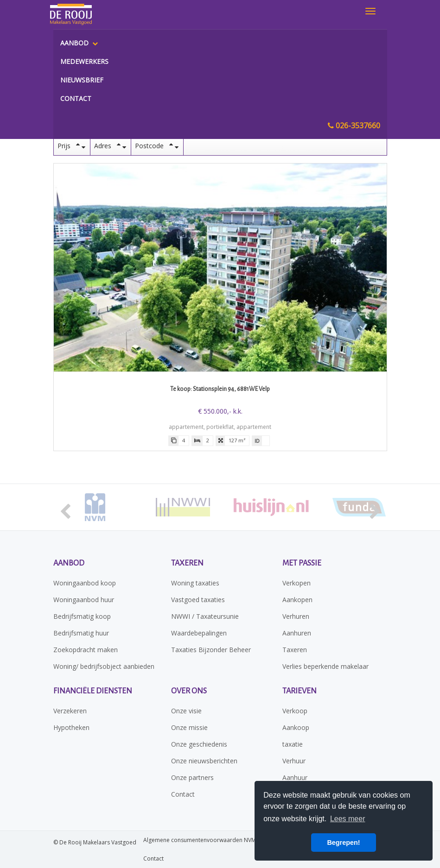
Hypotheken (71, 727)
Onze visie (186, 711)
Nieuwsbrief (82, 80)
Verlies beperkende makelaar (325, 666)
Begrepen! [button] (343, 843)
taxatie (293, 744)
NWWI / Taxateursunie (205, 616)
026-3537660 (354, 126)
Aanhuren (297, 633)
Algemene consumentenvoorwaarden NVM (200, 840)
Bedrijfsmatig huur (81, 633)
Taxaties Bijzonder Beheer (211, 650)
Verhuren (296, 616)
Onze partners (192, 777)
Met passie (302, 563)
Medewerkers (84, 61)
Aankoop (296, 727)
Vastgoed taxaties (198, 600)
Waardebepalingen (199, 633)
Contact (76, 98)
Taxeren (187, 563)
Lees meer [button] (348, 819)
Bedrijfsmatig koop (82, 616)
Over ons (189, 691)
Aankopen (297, 600)
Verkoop (295, 711)
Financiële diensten (93, 691)
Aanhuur (295, 777)
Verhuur (294, 761)
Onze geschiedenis (199, 744)
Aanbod (79, 43)
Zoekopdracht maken (86, 650)
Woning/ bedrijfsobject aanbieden (104, 666)
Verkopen (297, 583)
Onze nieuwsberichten (204, 761)
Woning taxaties (195, 583)
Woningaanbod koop (85, 583)
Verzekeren (70, 711)
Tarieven (300, 691)
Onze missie (189, 727)
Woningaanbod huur (84, 600)
